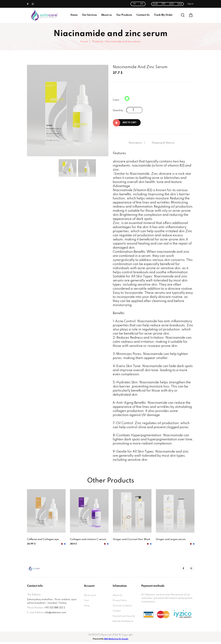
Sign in (190, 4)
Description (135, 143)
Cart (87, 601)
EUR (155, 4)
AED (171, 4)
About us (107, 15)
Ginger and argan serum (172, 540)
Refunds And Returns (124, 623)
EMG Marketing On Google (116, 641)
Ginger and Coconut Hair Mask (129, 540)
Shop (87, 607)
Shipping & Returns (163, 143)
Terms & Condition (123, 607)
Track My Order (163, 15)
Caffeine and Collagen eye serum (44, 540)
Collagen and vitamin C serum (89, 540)
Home (74, 15)
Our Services (89, 15)
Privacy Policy (120, 601)
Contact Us (143, 15)
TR (134, 4)
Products (98, 42)
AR (142, 4)
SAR (180, 4)
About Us (118, 596)
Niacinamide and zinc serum (123, 42)
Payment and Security (125, 618)
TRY (163, 4)
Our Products (124, 15)
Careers (117, 612)
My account (90, 596)
